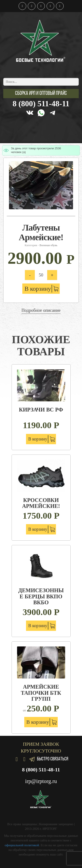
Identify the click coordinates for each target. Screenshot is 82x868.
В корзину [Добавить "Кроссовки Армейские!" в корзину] (38, 529)
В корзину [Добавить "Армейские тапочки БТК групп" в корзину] (38, 722)
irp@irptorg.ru (41, 781)
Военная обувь (48, 245)
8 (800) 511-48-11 (41, 104)
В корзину (38, 289)
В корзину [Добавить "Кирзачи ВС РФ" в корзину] (38, 439)
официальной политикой (22, 845)
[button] (41, 94)
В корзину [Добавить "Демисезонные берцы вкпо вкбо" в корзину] (38, 626)
